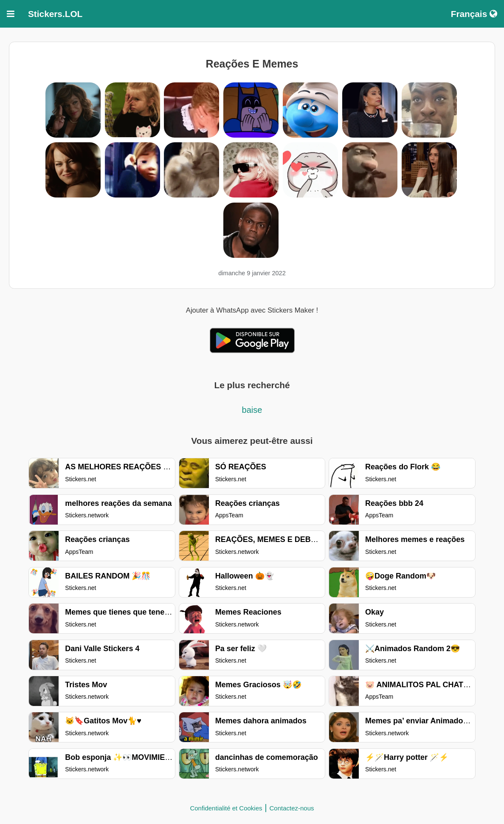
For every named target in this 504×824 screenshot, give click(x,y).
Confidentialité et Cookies (226, 808)
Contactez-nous (292, 808)
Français (474, 14)
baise (252, 410)
